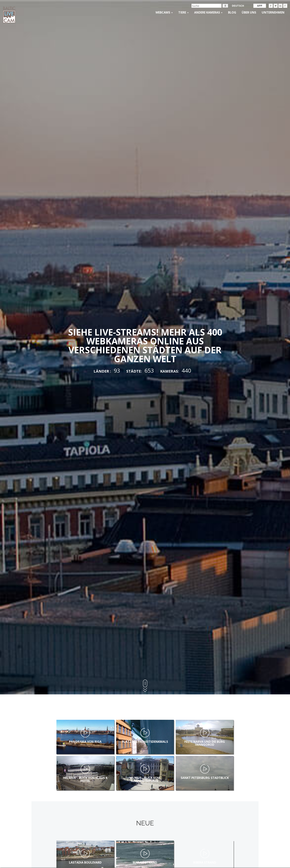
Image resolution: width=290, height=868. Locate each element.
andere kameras (208, 12)
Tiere (183, 12)
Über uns (249, 12)
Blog (232, 12)
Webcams (164, 12)
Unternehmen (273, 12)
